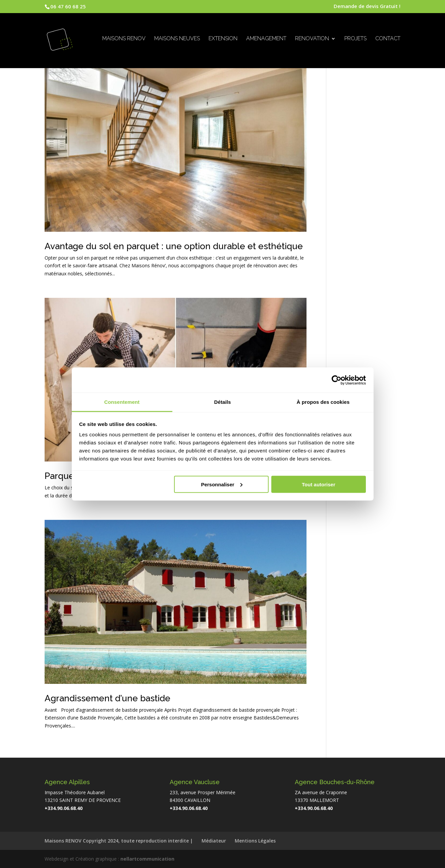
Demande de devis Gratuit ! (367, 7)
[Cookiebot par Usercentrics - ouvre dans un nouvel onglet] (337, 380)
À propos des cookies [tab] (323, 402)
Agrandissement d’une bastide (107, 698)
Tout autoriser (319, 484)
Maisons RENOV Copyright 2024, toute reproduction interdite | (119, 841)
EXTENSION (223, 40)
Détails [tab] (223, 402)
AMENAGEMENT (266, 40)
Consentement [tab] (122, 402)
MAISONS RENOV (124, 40)
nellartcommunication (147, 859)
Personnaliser (221, 484)
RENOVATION (312, 40)
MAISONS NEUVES (177, 40)
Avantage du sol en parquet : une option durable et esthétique (174, 246)
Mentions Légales (255, 841)
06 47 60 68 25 (68, 6)
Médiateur (214, 841)
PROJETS (355, 40)
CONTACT (388, 40)
